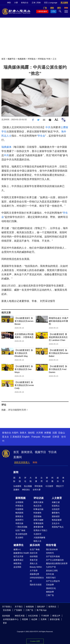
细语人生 (37, 541)
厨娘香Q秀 (34, 574)
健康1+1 (17, 549)
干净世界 (45, 616)
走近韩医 (17, 567)
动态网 (34, 619)
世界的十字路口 (40, 530)
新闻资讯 (27, 452)
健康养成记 (18, 560)
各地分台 (25, 3)
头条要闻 (17, 486)
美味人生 (34, 563)
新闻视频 (20, 498)
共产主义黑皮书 (53, 581)
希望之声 (56, 616)
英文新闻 (64, 3)
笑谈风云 (56, 506)
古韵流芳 (56, 509)
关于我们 (19, 607)
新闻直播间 (43, 11)
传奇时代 (50, 553)
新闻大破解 (38, 520)
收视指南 (30, 607)
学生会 (41, 136)
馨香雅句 (56, 513)
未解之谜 (56, 502)
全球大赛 (37, 490)
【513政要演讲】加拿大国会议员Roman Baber (58, 353)
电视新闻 (22, 59)
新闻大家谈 (38, 502)
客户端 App (42, 610)
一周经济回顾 (21, 527)
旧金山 (62, 433)
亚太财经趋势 (21, 534)
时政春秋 (37, 513)
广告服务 (18, 610)
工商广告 (50, 595)
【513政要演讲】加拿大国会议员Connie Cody (24, 385)
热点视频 (28, 486)
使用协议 (52, 607)
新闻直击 (19, 516)
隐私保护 (41, 607)
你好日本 (34, 553)
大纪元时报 (33, 616)
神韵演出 (26, 490)
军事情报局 (38, 523)
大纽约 (15, 433)
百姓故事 (50, 585)
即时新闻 (39, 486)
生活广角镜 (35, 549)
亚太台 (5, 437)
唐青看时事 (38, 527)
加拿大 (23, 433)
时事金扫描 (38, 509)
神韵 (9, 3)
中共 (48, 127)
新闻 (16, 472)
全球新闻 (19, 502)
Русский (46, 437)
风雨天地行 (51, 578)
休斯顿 (48, 433)
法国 (55, 433)
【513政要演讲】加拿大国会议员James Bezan (24, 321)
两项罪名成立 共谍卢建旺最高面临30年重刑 (59, 321)
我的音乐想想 (36, 585)
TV (54, 11)
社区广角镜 (20, 530)
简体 (39, 3)
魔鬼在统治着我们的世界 (57, 563)
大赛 (16, 3)
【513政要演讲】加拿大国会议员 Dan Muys (24, 369)
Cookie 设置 (35, 641)
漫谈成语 (56, 516)
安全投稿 (7, 610)
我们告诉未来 (52, 549)
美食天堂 (34, 560)
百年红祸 (50, 574)
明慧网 (25, 619)
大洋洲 (39, 433)
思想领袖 (37, 516)
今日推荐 (49, 486)
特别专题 (51, 545)
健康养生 (19, 545)
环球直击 (32, 59)
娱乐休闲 (35, 545)
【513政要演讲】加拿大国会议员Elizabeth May (24, 353)
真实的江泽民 (52, 571)
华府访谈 (19, 523)
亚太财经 (19, 538)
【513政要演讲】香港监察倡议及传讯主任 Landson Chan (58, 337)
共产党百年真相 (53, 556)
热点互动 (37, 506)
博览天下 (60, 486)
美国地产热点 (58, 527)
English (26, 437)
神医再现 (17, 563)
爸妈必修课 (57, 520)
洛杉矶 (31, 433)
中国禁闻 (19, 509)
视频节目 (12, 59)
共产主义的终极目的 (55, 560)
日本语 (56, 437)
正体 (34, 3)
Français (36, 437)
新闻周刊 (19, 520)
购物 (35, 462)
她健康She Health (21, 553)
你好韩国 (34, 556)
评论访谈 (39, 498)
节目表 (52, 452)
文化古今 (56, 523)
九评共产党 (51, 567)
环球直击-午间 (44, 59)
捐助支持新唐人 (22, 462)
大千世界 (34, 571)
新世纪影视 (55, 619)
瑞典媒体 (6, 147)
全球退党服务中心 (11, 619)
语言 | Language (51, 3)
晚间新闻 (19, 513)
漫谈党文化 (51, 588)
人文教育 (57, 498)
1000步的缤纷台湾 (37, 579)
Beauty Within (36, 567)
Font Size (56, 119)
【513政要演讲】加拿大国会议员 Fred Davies (58, 369)
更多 (5, 623)
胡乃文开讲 (18, 556)
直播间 (18, 457)
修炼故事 (50, 592)
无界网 (43, 619)
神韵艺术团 (20, 616)
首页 (3, 59)
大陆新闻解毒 (39, 538)
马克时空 (37, 534)
